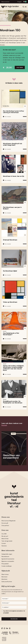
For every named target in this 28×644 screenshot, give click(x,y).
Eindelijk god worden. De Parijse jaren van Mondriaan (13, 402)
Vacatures (4, 546)
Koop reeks (20, 67)
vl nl (14, 506)
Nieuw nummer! (5, 2)
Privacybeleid (5, 564)
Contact (4, 543)
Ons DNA (4, 534)
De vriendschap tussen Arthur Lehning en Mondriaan (14, 112)
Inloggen (19, 2)
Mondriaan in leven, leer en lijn (14, 176)
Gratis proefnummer (7, 582)
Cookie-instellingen (7, 566)
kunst (14, 493)
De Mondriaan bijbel (10, 271)
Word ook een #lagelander (9, 521)
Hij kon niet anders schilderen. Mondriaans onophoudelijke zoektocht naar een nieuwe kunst (14, 368)
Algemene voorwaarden (8, 561)
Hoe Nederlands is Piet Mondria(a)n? (11, 334)
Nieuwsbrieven (5, 556)
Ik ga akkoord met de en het (14, 612)
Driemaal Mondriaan (10, 240)
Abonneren (4, 577)
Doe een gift (5, 523)
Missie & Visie (5, 539)
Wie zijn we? (5, 536)
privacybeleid (6, 613)
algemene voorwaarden (17, 611)
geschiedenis (14, 496)
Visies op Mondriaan (10, 302)
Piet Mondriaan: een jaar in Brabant (12, 208)
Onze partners (5, 525)
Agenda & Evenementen (8, 559)
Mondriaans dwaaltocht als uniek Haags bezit (13, 144)
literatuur (14, 503)
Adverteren (4, 579)
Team (7, 541)
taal (14, 500)
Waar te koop (5, 574)
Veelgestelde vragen (7, 554)
